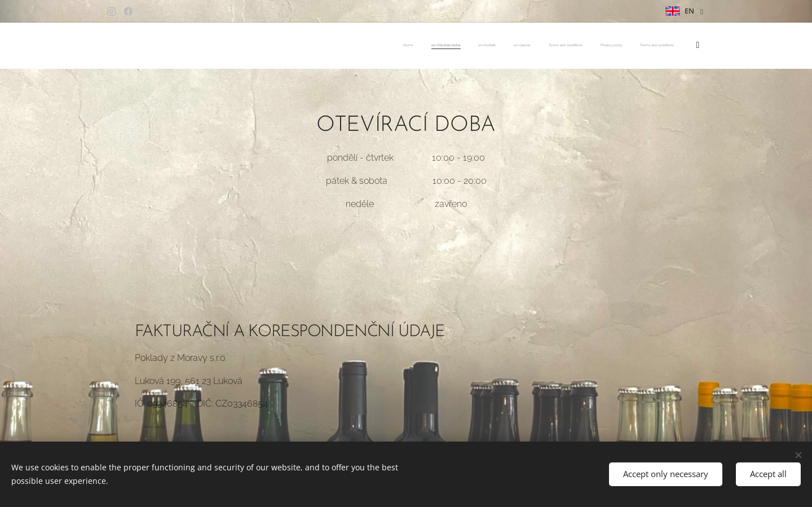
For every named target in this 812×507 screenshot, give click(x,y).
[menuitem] (582, 46)
